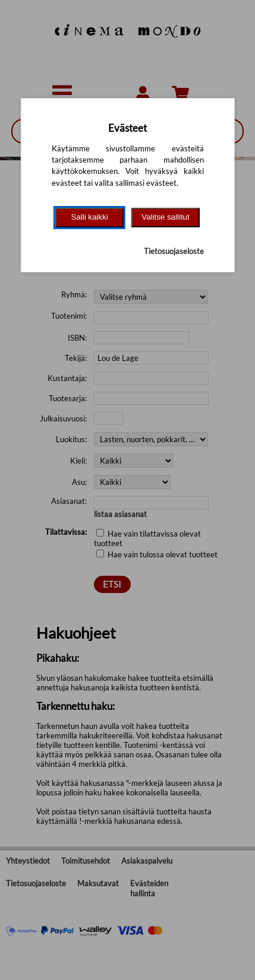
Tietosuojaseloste (174, 251)
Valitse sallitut (166, 217)
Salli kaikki (89, 217)
